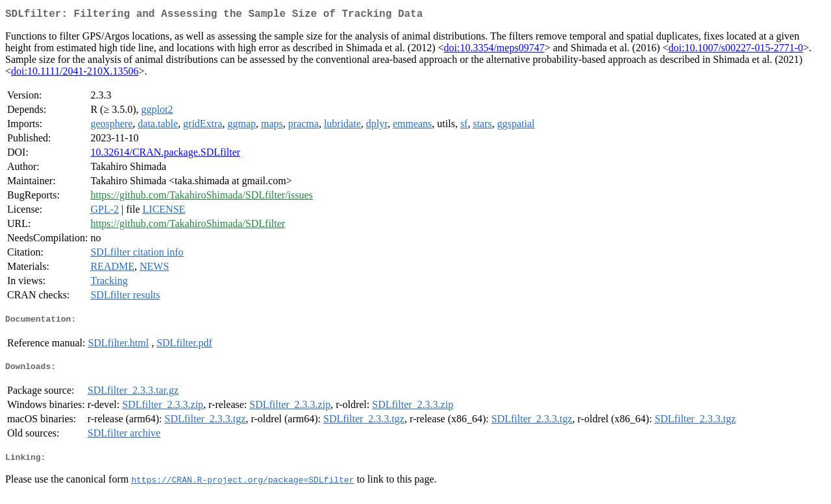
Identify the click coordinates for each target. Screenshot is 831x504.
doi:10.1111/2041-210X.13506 (75, 74)
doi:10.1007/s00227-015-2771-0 (736, 50)
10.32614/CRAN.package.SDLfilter (165, 155)
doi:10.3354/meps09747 (494, 50)
